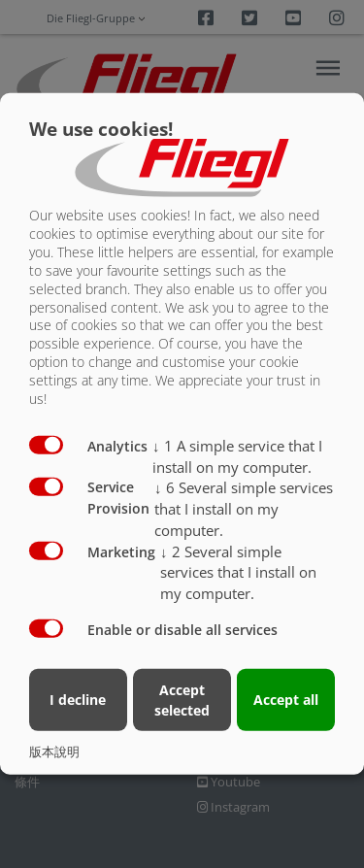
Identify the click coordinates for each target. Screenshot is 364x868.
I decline (78, 700)
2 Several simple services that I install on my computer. (238, 572)
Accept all (286, 700)
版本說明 (54, 751)
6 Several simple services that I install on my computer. (244, 509)
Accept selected (182, 699)
